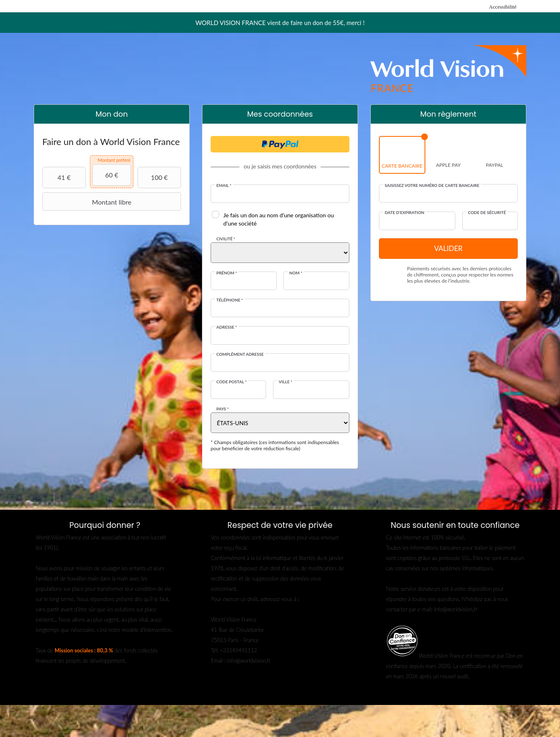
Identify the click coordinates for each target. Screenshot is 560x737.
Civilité (226, 239)
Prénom (227, 273)
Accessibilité (503, 7)
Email (224, 185)
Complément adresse (240, 354)
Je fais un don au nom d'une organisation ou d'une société (279, 219)
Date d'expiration (405, 212)
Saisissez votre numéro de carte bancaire (432, 185)
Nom (296, 273)
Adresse (227, 327)
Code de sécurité (487, 212)
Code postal (232, 382)
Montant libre (88, 202)
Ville (286, 382)
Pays (223, 409)
